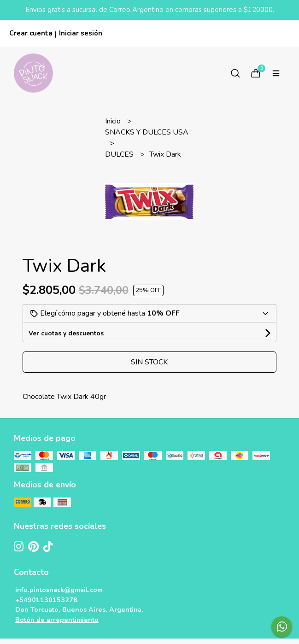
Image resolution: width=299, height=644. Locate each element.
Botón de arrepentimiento (57, 620)
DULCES (120, 154)
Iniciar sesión (81, 33)
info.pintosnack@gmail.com (59, 590)
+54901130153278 (46, 600)
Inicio (114, 121)
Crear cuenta (31, 33)
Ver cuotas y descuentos (66, 333)
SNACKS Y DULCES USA (147, 132)
